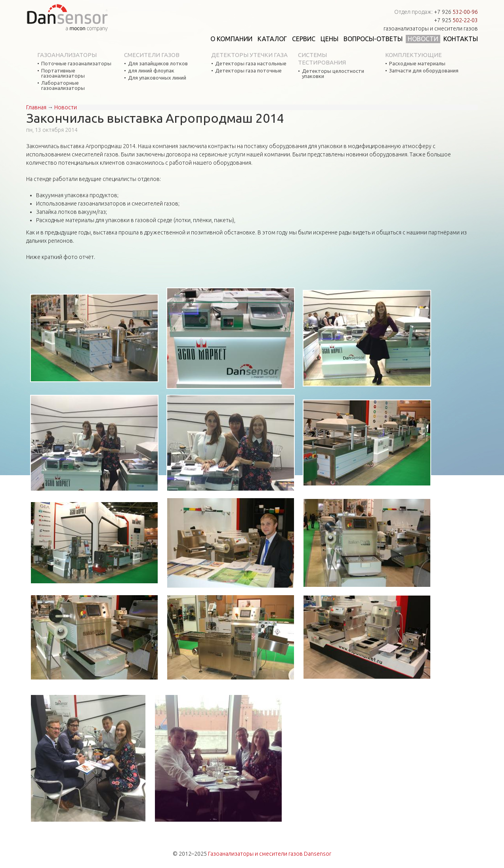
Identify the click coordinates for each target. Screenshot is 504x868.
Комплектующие (413, 55)
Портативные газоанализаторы (63, 73)
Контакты (461, 39)
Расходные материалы (417, 64)
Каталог (272, 39)
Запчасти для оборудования (424, 71)
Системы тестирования (322, 59)
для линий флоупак (151, 71)
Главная (36, 107)
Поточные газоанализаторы (76, 64)
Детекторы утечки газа (249, 55)
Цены (329, 39)
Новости (423, 39)
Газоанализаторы (67, 55)
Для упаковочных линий (157, 78)
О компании (231, 39)
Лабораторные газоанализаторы (63, 86)
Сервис (304, 39)
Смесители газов (152, 55)
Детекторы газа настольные (251, 64)
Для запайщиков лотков (158, 64)
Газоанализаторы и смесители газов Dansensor (270, 854)
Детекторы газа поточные (248, 71)
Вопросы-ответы (373, 39)
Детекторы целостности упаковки (333, 74)
